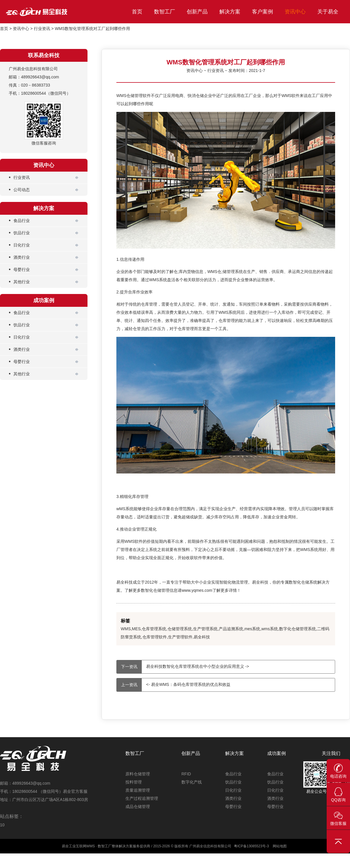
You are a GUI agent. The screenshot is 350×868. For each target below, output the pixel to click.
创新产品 (197, 12)
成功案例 (276, 753)
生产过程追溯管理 (142, 798)
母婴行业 (19, 270)
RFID (186, 774)
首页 (137, 12)
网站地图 (280, 846)
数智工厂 (164, 12)
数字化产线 (192, 782)
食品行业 (19, 221)
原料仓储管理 (138, 774)
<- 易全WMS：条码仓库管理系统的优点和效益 (174, 685)
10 (2, 825)
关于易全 (328, 12)
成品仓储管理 (138, 807)
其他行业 (19, 282)
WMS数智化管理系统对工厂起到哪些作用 (92, 29)
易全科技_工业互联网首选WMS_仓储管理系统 (50, 12)
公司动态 (19, 190)
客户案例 (262, 12)
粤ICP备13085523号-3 (251, 846)
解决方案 (230, 12)
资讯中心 (295, 12)
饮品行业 (19, 233)
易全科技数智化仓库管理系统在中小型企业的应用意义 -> (183, 667)
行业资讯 (42, 29)
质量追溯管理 (138, 790)
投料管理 (134, 782)
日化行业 (19, 245)
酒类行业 (19, 257)
